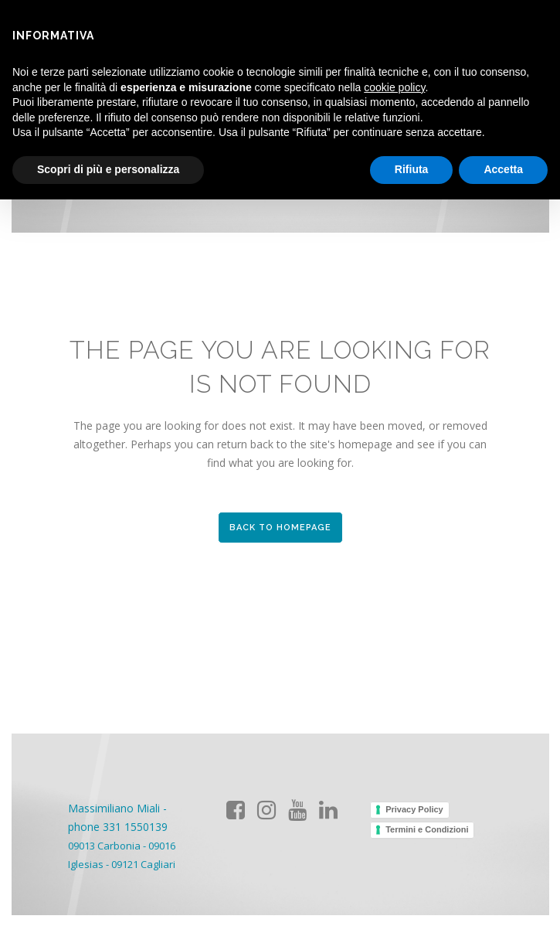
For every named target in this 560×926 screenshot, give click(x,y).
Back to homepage (280, 528)
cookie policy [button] (394, 87)
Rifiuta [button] (412, 169)
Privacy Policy (414, 809)
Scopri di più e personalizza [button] (108, 169)
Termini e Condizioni (427, 829)
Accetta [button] (503, 169)
